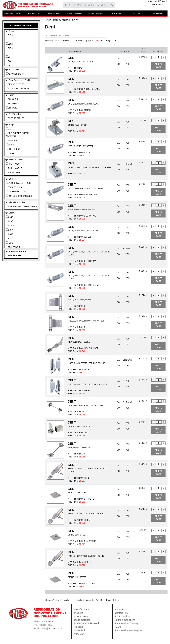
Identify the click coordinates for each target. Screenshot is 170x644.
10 (93, 41)
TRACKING (116, 13)
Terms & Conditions (125, 620)
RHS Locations (123, 616)
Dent (75, 20)
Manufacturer (62, 20)
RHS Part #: (77, 131)
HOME (48, 20)
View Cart (79, 634)
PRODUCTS (33, 13)
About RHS (121, 609)
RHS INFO (157, 13)
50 (101, 41)
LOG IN (137, 13)
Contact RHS (122, 613)
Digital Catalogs (82, 620)
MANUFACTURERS (13, 13)
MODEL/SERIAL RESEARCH (95, 14)
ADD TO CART (159, 66)
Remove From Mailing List (129, 630)
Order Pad (79, 630)
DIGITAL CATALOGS (75, 13)
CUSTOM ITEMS (54, 13)
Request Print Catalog (126, 623)
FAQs (118, 627)
